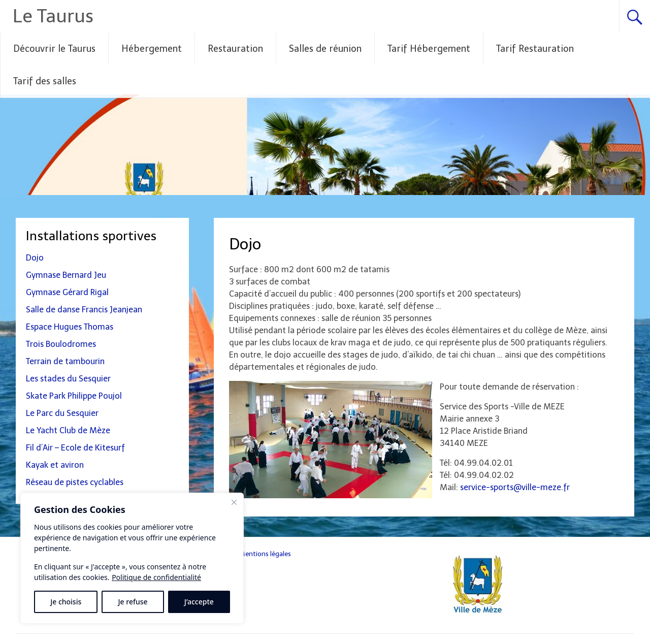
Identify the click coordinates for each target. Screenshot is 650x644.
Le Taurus (53, 16)
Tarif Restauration (535, 49)
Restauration (235, 49)
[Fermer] (234, 502)
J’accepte (199, 602)
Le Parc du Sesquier (62, 413)
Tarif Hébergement (429, 49)
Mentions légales (265, 554)
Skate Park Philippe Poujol (74, 396)
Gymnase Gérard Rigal (67, 292)
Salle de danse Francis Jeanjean (84, 310)
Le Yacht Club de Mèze (68, 430)
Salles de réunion (325, 49)
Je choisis (66, 602)
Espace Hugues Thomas (70, 327)
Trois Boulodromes (61, 344)
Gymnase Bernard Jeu (66, 275)
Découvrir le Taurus (54, 49)
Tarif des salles (45, 81)
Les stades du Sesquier (68, 379)
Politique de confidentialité (156, 577)
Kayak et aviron (55, 465)
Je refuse (133, 602)
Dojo (35, 258)
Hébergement (152, 49)
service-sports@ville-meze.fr (514, 487)
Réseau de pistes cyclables (75, 482)
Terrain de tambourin (65, 361)
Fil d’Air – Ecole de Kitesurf (75, 448)
